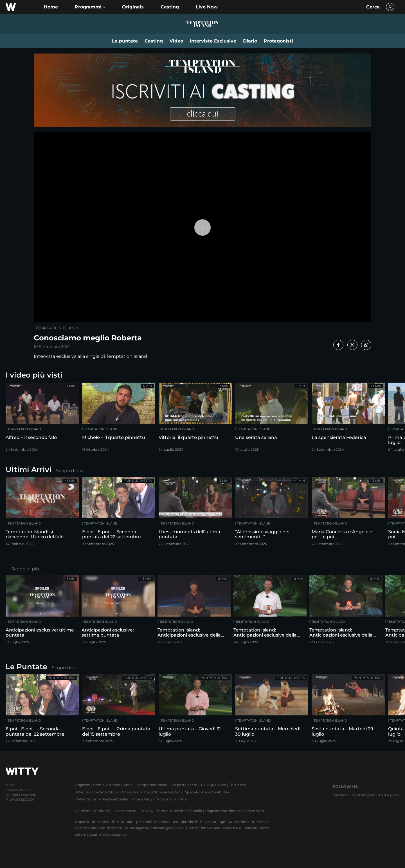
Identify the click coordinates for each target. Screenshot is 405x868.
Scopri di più (70, 471)
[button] (90, 7)
